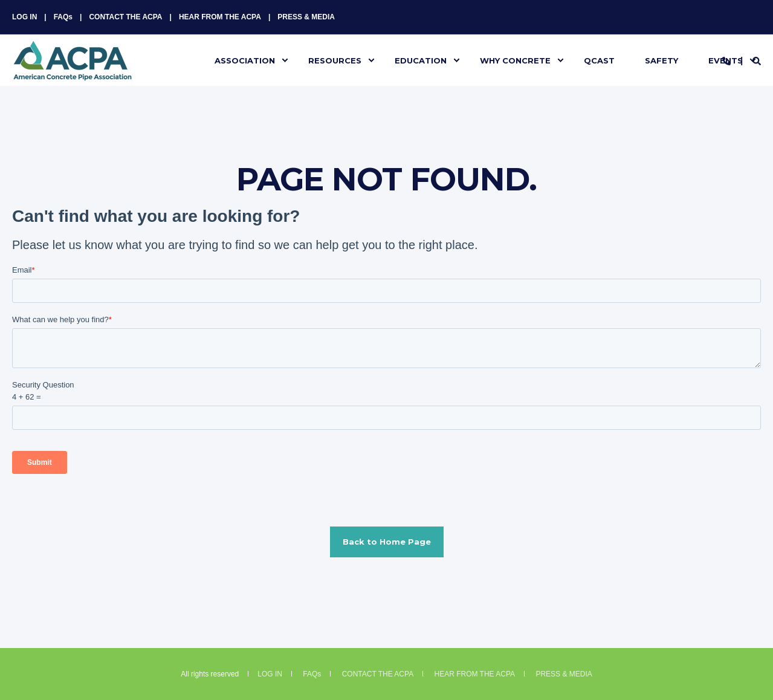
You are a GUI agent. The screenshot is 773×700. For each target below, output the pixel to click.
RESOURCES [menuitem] (335, 60)
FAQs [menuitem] (63, 17)
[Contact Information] (726, 60)
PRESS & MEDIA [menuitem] (306, 17)
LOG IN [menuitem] (24, 17)
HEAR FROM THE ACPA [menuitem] (220, 17)
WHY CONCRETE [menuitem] (515, 60)
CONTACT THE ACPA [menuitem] (125, 17)
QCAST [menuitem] (599, 60)
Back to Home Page (387, 542)
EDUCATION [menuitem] (421, 60)
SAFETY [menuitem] (661, 60)
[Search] (757, 60)
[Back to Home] (73, 73)
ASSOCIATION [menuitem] (245, 60)
